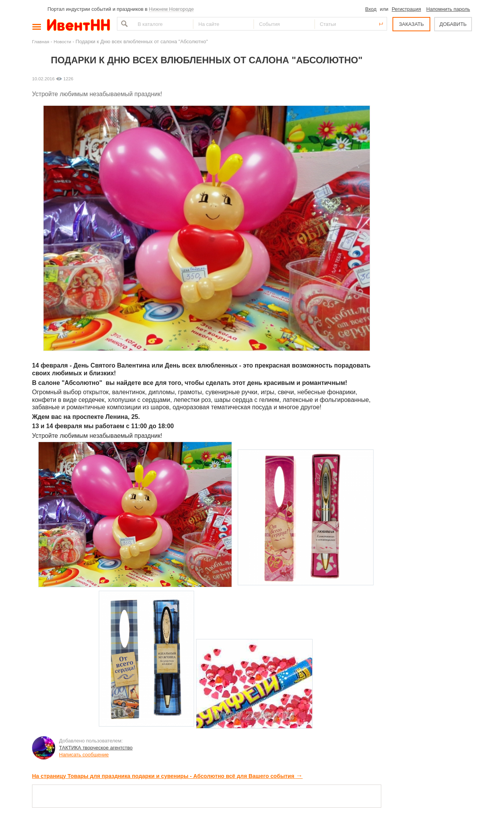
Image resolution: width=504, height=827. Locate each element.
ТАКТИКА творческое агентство (96, 748)
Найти (123, 24)
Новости (62, 42)
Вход (371, 9)
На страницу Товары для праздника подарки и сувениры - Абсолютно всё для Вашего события (167, 776)
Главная (41, 42)
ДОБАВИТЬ (453, 24)
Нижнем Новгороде (172, 9)
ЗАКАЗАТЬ (412, 24)
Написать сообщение (84, 755)
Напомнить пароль (448, 9)
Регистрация (406, 9)
